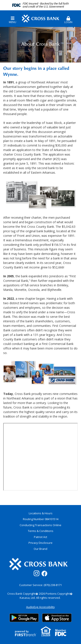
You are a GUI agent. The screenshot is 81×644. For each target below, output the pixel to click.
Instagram (37, 573)
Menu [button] (13, 20)
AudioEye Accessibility (40, 607)
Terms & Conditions (41, 531)
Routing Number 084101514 (41, 519)
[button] (68, 18)
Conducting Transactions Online (40, 525)
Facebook (44, 573)
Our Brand (40, 549)
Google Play (24, 618)
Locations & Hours (41, 513)
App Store (57, 618)
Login (68, 20)
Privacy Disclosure (40, 543)
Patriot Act (40, 537)
